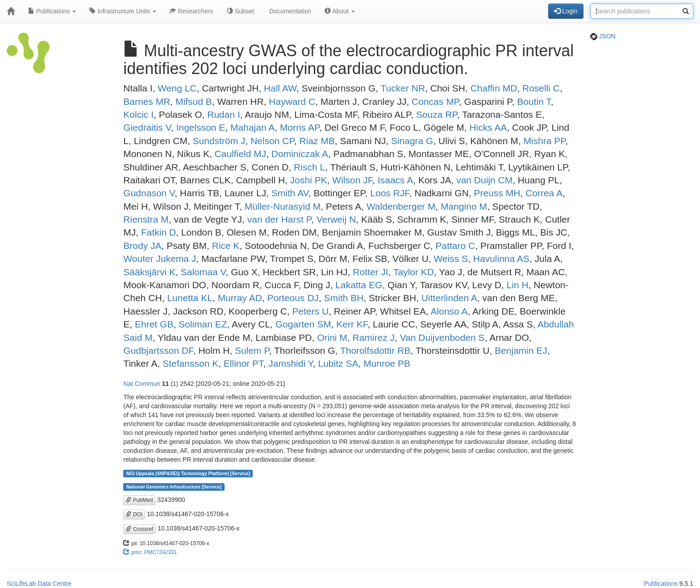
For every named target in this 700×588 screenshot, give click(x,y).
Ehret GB (154, 324)
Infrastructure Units (123, 11)
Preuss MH (497, 193)
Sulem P (252, 350)
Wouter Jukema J (160, 259)
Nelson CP (272, 141)
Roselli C (541, 88)
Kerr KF (352, 324)
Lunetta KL (190, 298)
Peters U (310, 311)
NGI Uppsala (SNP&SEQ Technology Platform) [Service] (188, 473)
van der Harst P (279, 219)
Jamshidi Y (291, 363)
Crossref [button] (140, 529)
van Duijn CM (484, 180)
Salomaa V (203, 272)
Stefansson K (190, 363)
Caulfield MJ (241, 154)
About (340, 11)
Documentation (289, 11)
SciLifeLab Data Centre (39, 584)
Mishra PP (544, 141)
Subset (240, 11)
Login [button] (566, 11)
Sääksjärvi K (149, 272)
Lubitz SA (338, 363)
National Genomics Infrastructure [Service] (174, 487)
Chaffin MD (494, 88)
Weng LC (177, 88)
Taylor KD (414, 272)
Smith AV (290, 193)
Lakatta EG (359, 285)
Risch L (309, 167)
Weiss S (451, 259)
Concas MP (435, 101)
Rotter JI (370, 272)
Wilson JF (352, 180)
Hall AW (280, 88)
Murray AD (240, 298)
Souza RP (437, 114)
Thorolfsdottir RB (375, 350)
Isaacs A (395, 180)
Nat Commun (142, 384)
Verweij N (336, 219)
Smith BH (344, 298)
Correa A (544, 193)
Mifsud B (194, 101)
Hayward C (292, 101)
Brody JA (142, 246)
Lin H (518, 285)
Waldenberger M (401, 206)
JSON (603, 36)
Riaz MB (317, 141)
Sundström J (219, 141)
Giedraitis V (147, 127)
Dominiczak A (300, 154)
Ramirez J (374, 337)
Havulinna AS (501, 259)
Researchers (191, 11)
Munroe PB (387, 363)
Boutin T (534, 101)
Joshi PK (309, 180)
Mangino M (464, 206)
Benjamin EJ (521, 350)
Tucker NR (403, 88)
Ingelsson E (201, 127)
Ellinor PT (244, 363)
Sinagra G (412, 141)
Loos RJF (390, 193)
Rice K (226, 246)
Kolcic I (138, 114)
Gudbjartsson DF (158, 350)
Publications (52, 11)
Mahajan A (252, 127)
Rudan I (224, 114)
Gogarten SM (303, 324)
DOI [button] (134, 514)
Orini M (332, 337)
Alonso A (449, 311)
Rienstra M (146, 219)
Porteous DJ (293, 298)
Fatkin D (158, 232)
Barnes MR (147, 101)
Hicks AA (488, 127)
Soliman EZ (203, 324)
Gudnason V (149, 193)
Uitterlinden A (449, 298)
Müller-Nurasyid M (283, 206)
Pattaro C (456, 246)
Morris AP (300, 127)
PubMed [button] (139, 500)
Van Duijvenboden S (442, 337)
